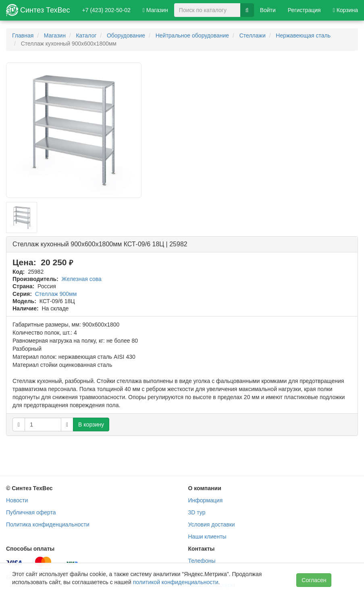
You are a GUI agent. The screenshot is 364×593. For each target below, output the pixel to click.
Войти (268, 10)
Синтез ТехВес (38, 10)
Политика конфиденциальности (48, 524)
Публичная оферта (31, 512)
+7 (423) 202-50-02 (106, 10)
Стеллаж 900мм (56, 294)
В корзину (91, 424)
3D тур (197, 512)
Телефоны (202, 561)
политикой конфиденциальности (176, 582)
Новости (17, 500)
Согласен (314, 580)
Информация (206, 500)
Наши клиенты (207, 537)
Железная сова (82, 279)
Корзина (345, 10)
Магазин (155, 10)
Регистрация (304, 10)
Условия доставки (212, 524)
